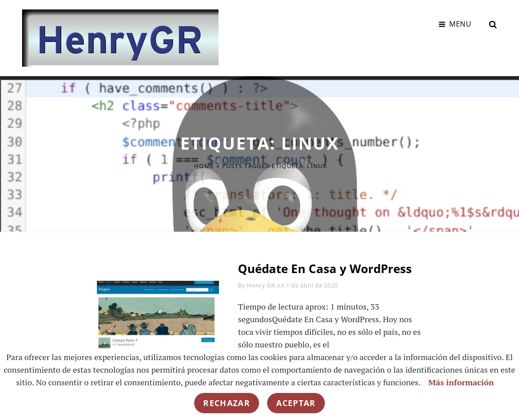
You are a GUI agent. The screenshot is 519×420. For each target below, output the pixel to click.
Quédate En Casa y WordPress (325, 269)
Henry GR (261, 285)
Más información (461, 382)
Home (204, 166)
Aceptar (296, 403)
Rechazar (227, 403)
